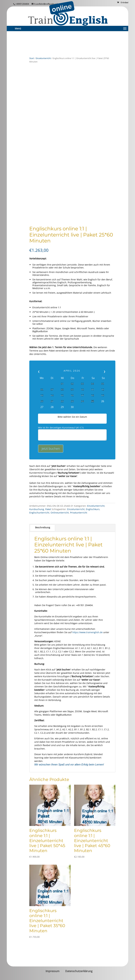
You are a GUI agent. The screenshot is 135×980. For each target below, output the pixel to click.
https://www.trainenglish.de (87, 632)
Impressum (53, 971)
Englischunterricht (39, 513)
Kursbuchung (37, 509)
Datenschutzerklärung (79, 971)
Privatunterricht (79, 513)
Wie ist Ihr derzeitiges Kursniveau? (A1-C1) (61, 428)
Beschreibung (43, 527)
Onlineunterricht (60, 513)
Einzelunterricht (43, 58)
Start (32, 58)
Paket (48, 509)
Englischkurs (93, 509)
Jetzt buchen (51, 449)
